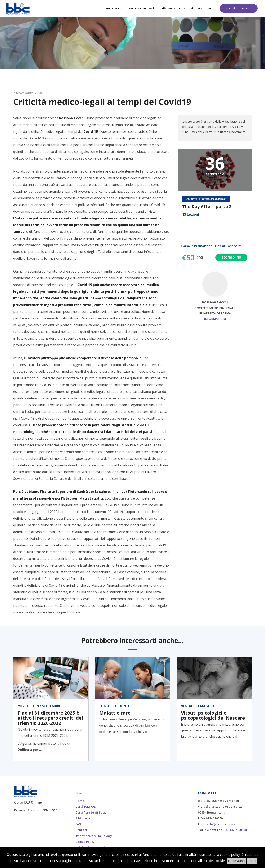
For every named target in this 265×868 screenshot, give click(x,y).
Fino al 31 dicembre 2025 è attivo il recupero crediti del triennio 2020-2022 (50, 718)
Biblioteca (168, 8)
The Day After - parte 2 (207, 207)
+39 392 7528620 (235, 830)
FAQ (182, 8)
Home (80, 801)
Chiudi (252, 861)
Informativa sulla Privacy (94, 836)
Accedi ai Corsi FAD (239, 8)
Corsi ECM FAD (114, 8)
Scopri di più (231, 257)
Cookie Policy (85, 842)
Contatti (211, 8)
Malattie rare (115, 713)
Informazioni (215, 319)
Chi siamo (195, 8)
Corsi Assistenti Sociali (142, 8)
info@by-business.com (224, 824)
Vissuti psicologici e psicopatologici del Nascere (213, 715)
